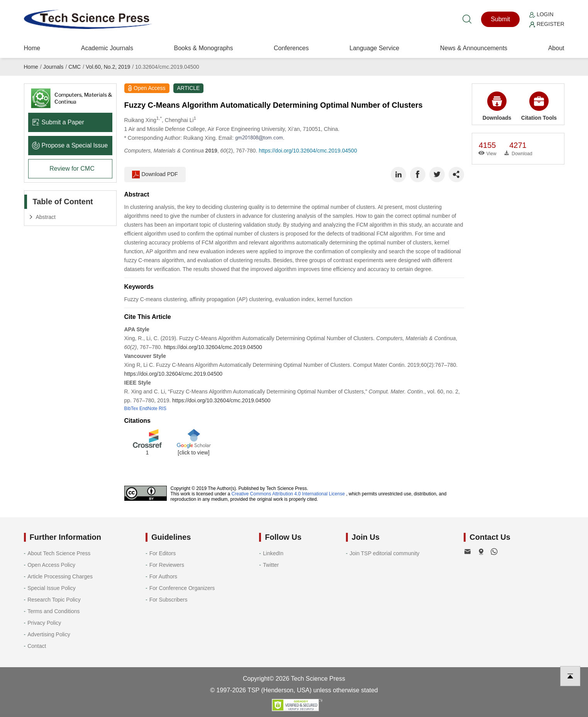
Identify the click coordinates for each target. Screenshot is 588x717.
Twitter (271, 565)
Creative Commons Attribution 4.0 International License (288, 494)
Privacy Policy (44, 623)
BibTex (131, 409)
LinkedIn (273, 553)
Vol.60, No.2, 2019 (108, 67)
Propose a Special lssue (70, 145)
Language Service (374, 48)
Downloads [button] (497, 106)
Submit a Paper (58, 122)
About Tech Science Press (59, 553)
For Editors (163, 553)
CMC (75, 67)
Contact (37, 646)
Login (541, 14)
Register (547, 24)
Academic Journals (107, 48)
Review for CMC (72, 169)
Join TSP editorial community (384, 553)
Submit (500, 19)
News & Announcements (474, 48)
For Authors (163, 576)
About (556, 48)
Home (32, 48)
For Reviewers (167, 565)
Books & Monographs (203, 48)
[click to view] (193, 453)
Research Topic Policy (54, 600)
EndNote (148, 409)
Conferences (291, 48)
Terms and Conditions (53, 611)
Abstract (46, 217)
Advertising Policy (49, 634)
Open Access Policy (51, 565)
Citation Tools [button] (539, 106)
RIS (163, 409)
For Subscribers (169, 600)
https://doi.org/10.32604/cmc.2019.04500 (308, 151)
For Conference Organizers (182, 588)
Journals (53, 67)
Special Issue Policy (52, 588)
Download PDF (155, 175)
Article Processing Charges (60, 576)
